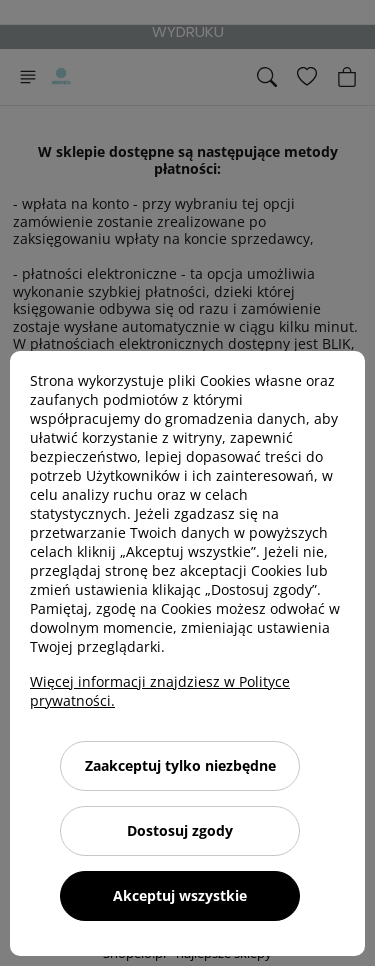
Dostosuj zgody (180, 830)
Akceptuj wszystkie (180, 895)
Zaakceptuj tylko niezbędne (180, 765)
